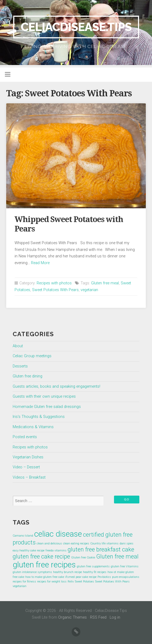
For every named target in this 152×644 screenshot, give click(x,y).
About (18, 346)
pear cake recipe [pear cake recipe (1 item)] (86, 577)
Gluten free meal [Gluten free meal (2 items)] (117, 556)
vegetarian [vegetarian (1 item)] (20, 586)
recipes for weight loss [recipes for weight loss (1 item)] (52, 582)
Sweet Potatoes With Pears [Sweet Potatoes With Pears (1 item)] (112, 582)
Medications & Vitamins (33, 427)
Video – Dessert (26, 467)
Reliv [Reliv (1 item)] (71, 582)
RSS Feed (98, 617)
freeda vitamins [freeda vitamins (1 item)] (56, 551)
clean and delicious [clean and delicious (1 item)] (49, 544)
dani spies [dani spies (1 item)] (127, 544)
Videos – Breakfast (29, 477)
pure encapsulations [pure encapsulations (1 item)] (126, 577)
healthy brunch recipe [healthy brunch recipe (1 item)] (68, 572)
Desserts (20, 366)
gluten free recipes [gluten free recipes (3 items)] (44, 565)
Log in (115, 617)
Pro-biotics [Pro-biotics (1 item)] (104, 577)
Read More (40, 263)
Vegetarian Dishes (28, 457)
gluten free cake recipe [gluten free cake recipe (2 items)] (41, 556)
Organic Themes (72, 617)
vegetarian (89, 290)
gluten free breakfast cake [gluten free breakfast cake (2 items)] (101, 549)
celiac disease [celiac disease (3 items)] (58, 534)
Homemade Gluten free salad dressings (47, 407)
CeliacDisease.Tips (76, 27)
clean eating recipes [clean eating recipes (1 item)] (76, 544)
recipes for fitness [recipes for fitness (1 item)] (24, 582)
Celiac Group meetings (32, 356)
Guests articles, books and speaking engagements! (56, 386)
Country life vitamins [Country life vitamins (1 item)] (104, 544)
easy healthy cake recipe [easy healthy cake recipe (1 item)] (29, 551)
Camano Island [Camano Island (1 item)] (23, 536)
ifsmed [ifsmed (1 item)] (70, 577)
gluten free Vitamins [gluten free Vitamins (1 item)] (125, 566)
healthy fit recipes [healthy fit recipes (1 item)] (95, 572)
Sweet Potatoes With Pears (55, 290)
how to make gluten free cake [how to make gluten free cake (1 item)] (45, 577)
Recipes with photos (54, 283)
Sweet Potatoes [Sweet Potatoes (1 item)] (84, 582)
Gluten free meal (105, 283)
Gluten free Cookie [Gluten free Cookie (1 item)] (83, 558)
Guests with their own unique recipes (44, 396)
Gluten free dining (27, 376)
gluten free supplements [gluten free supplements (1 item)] (93, 566)
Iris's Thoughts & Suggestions (39, 417)
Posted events (25, 437)
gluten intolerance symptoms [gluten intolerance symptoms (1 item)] (32, 572)
